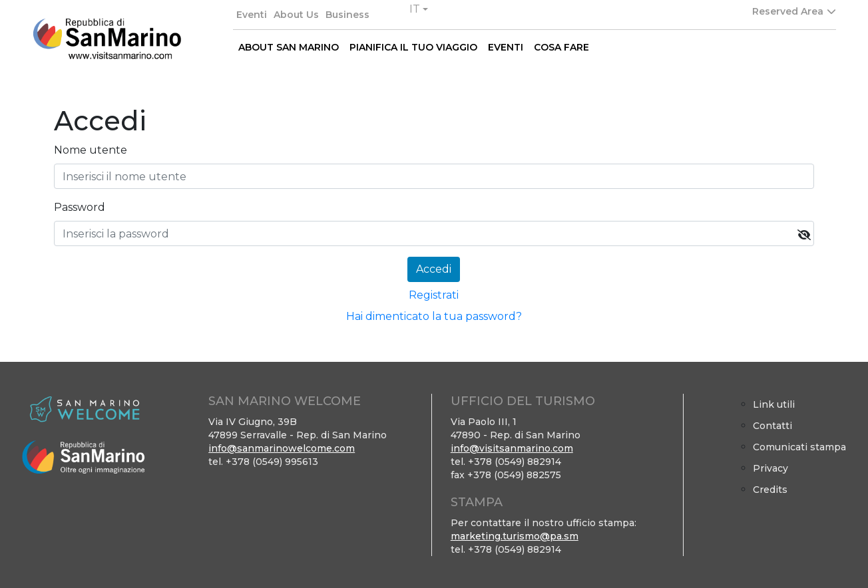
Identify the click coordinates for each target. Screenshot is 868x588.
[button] (419, 9)
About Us (296, 15)
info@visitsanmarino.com (512, 448)
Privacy (770, 468)
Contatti (772, 426)
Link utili (774, 404)
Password (80, 207)
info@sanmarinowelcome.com (282, 448)
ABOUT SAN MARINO (289, 47)
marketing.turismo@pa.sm (515, 536)
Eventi (252, 15)
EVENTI (506, 47)
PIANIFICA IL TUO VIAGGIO (413, 47)
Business (347, 15)
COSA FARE (561, 47)
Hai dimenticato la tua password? (434, 316)
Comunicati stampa (799, 447)
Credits (770, 490)
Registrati (434, 295)
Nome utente (91, 150)
